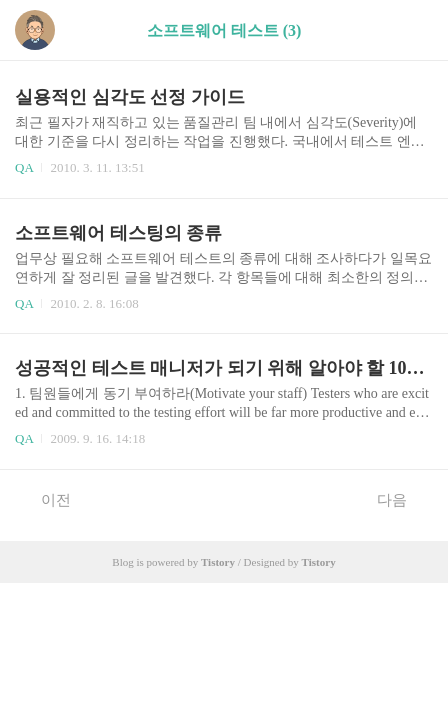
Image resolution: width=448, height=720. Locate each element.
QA (24, 167)
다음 (402, 499)
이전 (45, 499)
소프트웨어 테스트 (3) (224, 30)
